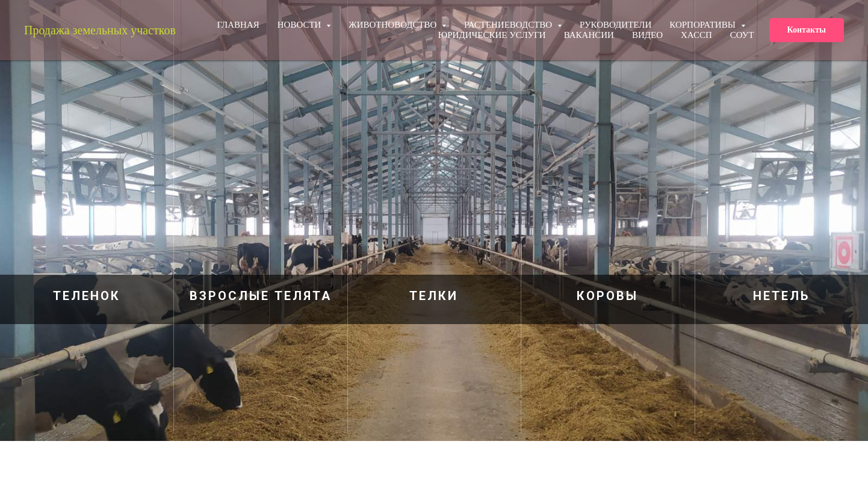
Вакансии (589, 35)
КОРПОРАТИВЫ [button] (703, 25)
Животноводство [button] (394, 25)
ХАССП (696, 35)
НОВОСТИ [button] (300, 25)
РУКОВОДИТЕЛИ (615, 25)
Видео (647, 35)
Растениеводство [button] (509, 25)
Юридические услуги (492, 35)
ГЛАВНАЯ (238, 25)
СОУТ (742, 35)
